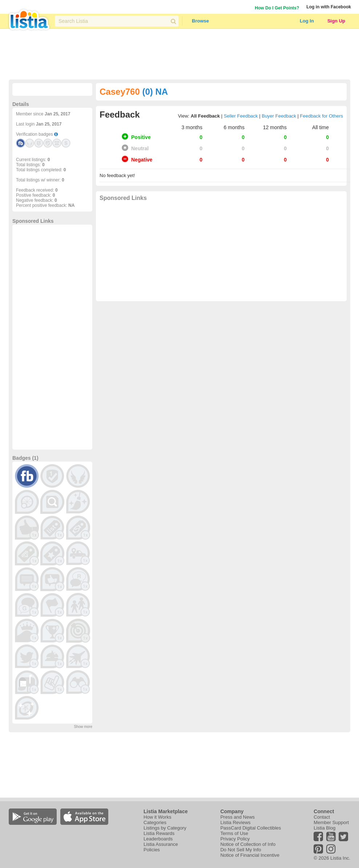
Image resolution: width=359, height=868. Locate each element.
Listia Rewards (159, 833)
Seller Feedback (241, 116)
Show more (83, 727)
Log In (307, 21)
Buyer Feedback (279, 116)
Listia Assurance (161, 844)
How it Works (157, 817)
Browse (200, 21)
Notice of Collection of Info (248, 844)
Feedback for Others (322, 116)
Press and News (237, 817)
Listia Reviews (235, 822)
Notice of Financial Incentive (250, 855)
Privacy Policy (235, 839)
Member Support (331, 822)
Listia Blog (324, 828)
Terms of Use (234, 833)
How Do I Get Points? (277, 8)
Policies (152, 850)
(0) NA (155, 92)
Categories (155, 822)
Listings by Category (165, 828)
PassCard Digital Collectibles (251, 828)
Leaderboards (158, 839)
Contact (322, 817)
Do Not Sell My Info (241, 850)
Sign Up (336, 21)
